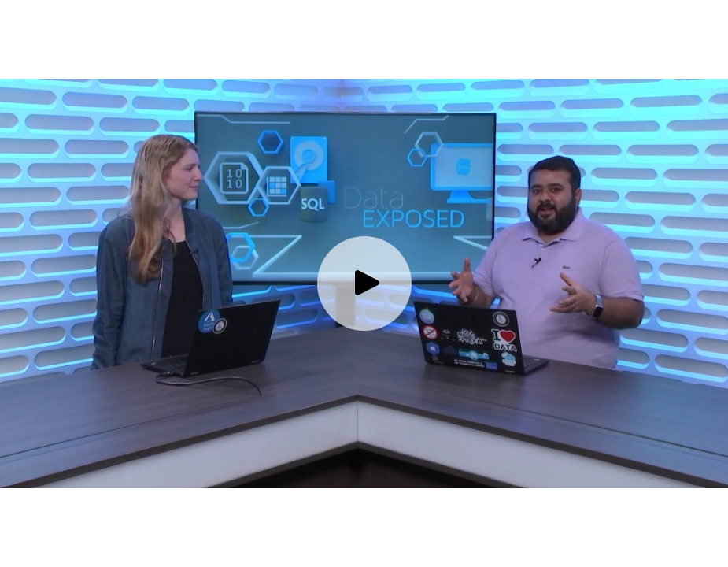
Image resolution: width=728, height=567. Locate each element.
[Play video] (364, 283)
